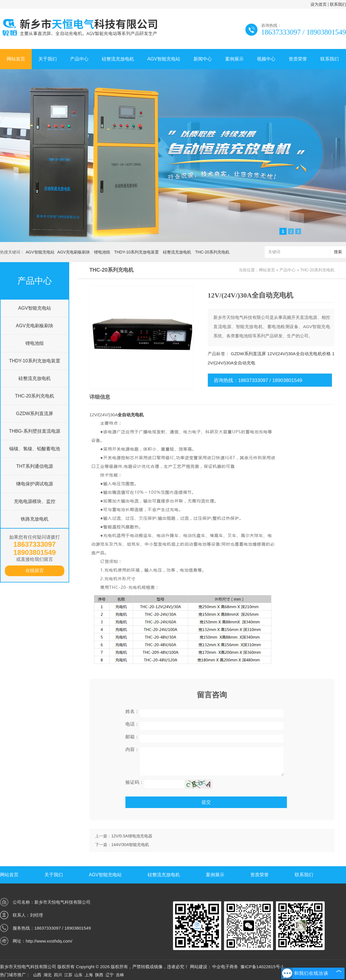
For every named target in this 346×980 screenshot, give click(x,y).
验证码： (135, 782)
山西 (37, 975)
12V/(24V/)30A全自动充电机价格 (299, 354)
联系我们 (338, 4)
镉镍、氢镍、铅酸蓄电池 (35, 449)
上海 (89, 975)
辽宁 (110, 975)
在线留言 (35, 571)
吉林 (120, 975)
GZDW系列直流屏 (35, 414)
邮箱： (132, 737)
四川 (58, 975)
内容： (132, 749)
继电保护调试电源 (35, 484)
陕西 (99, 975)
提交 (206, 802)
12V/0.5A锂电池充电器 (132, 836)
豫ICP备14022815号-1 (262, 967)
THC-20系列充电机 (212, 252)
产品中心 (79, 59)
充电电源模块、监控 (35, 501)
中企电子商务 (225, 967)
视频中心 (266, 59)
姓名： (132, 711)
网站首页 (16, 59)
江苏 (68, 975)
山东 (78, 975)
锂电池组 (102, 252)
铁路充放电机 (35, 519)
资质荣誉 (298, 59)
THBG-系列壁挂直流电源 (35, 431)
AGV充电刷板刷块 (74, 252)
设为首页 (319, 4)
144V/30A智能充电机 (130, 845)
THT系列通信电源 (34, 466)
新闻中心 (203, 59)
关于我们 (48, 59)
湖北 (48, 975)
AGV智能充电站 (164, 59)
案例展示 (234, 59)
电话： (132, 724)
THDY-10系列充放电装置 (137, 252)
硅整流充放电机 (118, 59)
